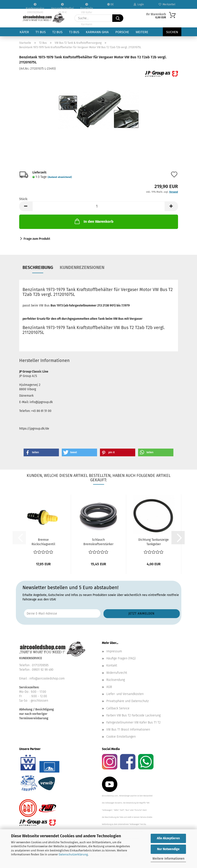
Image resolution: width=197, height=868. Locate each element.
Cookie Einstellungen (121, 737)
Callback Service (118, 708)
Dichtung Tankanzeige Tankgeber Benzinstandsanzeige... (154, 542)
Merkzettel (167, 4)
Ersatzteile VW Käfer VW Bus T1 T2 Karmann (87, 6)
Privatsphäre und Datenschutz (128, 701)
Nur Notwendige (168, 849)
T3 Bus (74, 32)
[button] (26, 206)
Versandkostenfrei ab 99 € (62, 6)
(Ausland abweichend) (60, 177)
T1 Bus (41, 32)
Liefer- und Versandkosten (125, 694)
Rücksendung (116, 680)
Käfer (24, 32)
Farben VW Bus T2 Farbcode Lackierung (133, 715)
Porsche (122, 32)
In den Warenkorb (94, 221)
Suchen (172, 32)
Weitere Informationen (168, 859)
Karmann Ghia (97, 32)
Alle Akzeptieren (168, 838)
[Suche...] (118, 18)
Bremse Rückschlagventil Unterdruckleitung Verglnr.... (43, 542)
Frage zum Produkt (37, 239)
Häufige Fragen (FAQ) (121, 658)
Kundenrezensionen (82, 267)
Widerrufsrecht (117, 673)
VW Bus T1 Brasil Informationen (128, 730)
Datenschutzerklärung (73, 854)
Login (139, 4)
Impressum (114, 651)
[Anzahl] (99, 206)
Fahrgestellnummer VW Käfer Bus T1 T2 (133, 722)
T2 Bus (57, 32)
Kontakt (112, 665)
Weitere (142, 32)
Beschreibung (38, 267)
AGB (109, 687)
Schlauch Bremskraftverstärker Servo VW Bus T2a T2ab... (98, 542)
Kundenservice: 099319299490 (35, 6)
